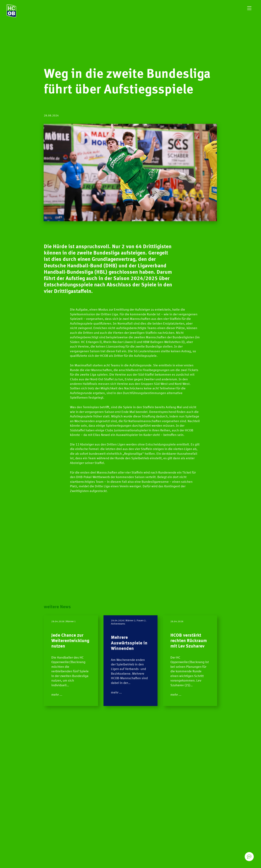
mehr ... (57, 695)
